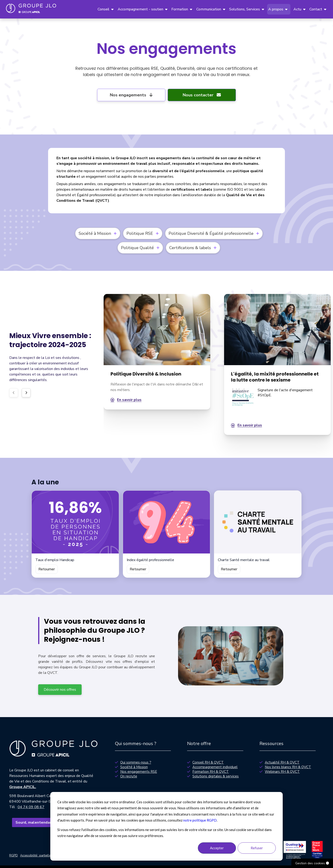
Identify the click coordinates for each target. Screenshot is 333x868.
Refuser (257, 848)
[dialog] (167, 826)
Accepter (217, 848)
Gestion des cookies (312, 863)
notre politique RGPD (200, 820)
